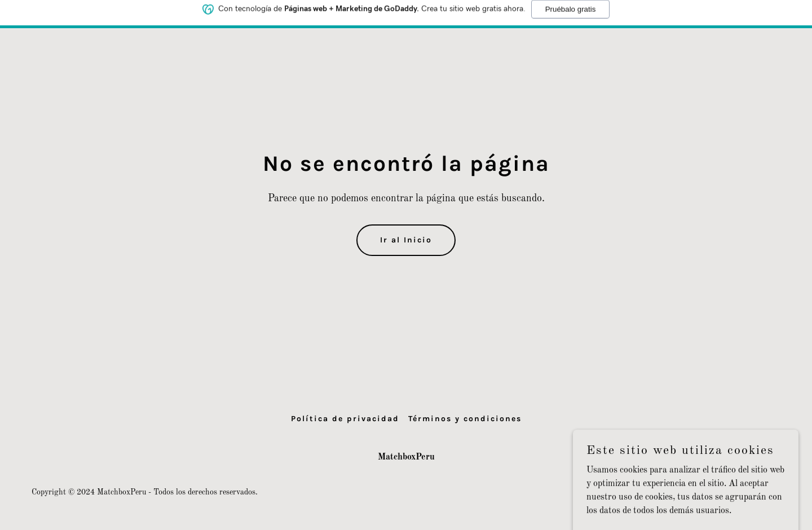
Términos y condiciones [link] (465, 419)
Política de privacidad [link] (345, 419)
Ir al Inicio (406, 240)
